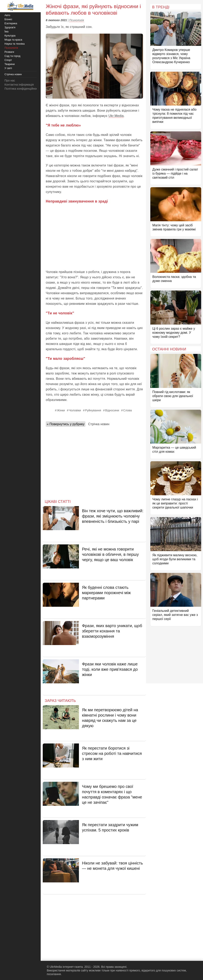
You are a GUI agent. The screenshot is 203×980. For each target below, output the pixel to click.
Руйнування (93, 410)
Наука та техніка (15, 44)
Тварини (10, 64)
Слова (127, 410)
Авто (7, 15)
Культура (10, 36)
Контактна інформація (19, 85)
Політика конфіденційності (22, 89)
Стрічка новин (99, 424)
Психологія (76, 20)
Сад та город (12, 56)
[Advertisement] (94, 237)
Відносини (112, 410)
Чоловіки (75, 410)
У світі (8, 68)
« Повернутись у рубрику (66, 424)
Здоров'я (10, 27)
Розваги (9, 52)
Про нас (10, 80)
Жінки (61, 410)
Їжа (7, 31)
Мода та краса (13, 40)
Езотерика (11, 23)
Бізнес (8, 19)
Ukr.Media (116, 116)
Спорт (8, 60)
